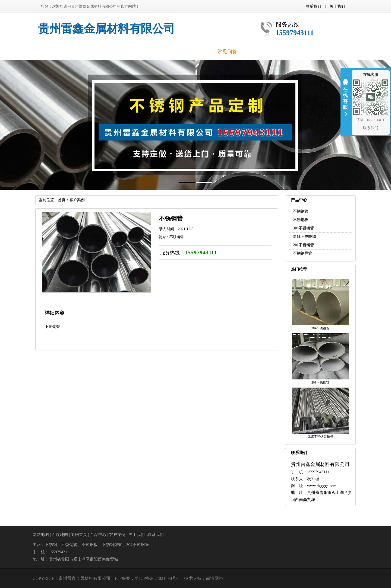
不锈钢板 (301, 220)
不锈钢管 (301, 211)
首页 (62, 200)
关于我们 (337, 6)
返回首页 (79, 535)
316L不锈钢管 (305, 237)
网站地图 (41, 535)
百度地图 (60, 535)
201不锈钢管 (303, 245)
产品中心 (98, 535)
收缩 (345, 101)
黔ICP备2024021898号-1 (157, 578)
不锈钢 (51, 545)
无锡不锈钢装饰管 (320, 437)
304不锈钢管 (303, 228)
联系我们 (313, 6)
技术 (188, 578)
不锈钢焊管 (302, 253)
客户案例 (77, 200)
